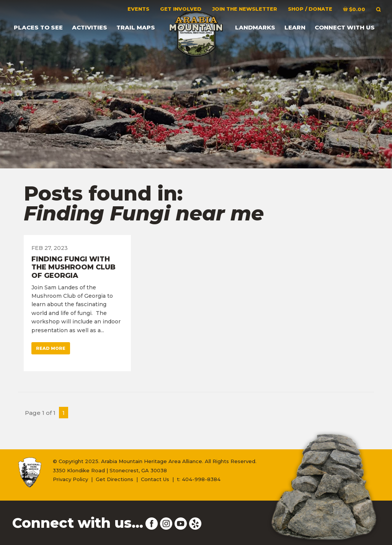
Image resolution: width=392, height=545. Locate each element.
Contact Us (155, 479)
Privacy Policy (70, 479)
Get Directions (114, 479)
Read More (51, 348)
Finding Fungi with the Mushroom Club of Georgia (73, 267)
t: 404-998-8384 (199, 479)
